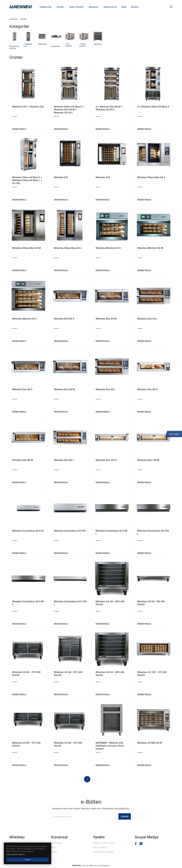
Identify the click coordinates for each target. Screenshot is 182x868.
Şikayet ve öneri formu (103, 843)
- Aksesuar (98, 43)
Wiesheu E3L (61, 177)
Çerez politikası (100, 847)
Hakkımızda (56, 843)
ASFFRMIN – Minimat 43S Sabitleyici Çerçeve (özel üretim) (110, 746)
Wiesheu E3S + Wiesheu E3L (28, 107)
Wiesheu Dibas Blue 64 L (68, 248)
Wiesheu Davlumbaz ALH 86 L (28, 603)
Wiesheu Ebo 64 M (106, 319)
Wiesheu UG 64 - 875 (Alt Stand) (68, 674)
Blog (53, 847)
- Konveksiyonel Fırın (15, 45)
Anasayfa (13, 19)
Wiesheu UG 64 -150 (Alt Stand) (151, 603)
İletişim (54, 852)
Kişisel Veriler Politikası (103, 852)
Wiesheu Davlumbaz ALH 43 (28, 531)
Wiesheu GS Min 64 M (149, 743)
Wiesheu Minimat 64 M (150, 248)
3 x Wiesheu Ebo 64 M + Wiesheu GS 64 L (109, 108)
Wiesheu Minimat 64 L (25, 319)
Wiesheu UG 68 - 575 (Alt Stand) (68, 744)
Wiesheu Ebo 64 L (147, 319)
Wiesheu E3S (103, 177)
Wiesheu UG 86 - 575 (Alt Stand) (26, 744)
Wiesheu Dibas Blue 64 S (151, 177)
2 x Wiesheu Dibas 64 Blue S (153, 107)
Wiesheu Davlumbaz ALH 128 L (70, 603)
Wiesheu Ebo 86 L (64, 460)
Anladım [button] (27, 860)
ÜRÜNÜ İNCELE (19, 129)
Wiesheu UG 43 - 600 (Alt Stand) (110, 603)
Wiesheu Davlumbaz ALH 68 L (111, 532)
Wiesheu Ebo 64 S (64, 319)
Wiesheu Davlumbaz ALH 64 (70, 531)
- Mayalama (42, 43)
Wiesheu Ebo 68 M (64, 389)
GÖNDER (125, 817)
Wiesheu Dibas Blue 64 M (26, 248)
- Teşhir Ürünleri (84, 44)
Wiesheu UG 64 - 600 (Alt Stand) (110, 674)
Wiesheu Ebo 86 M (23, 460)
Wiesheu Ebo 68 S (22, 389)
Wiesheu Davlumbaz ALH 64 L (153, 532)
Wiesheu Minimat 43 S (108, 248)
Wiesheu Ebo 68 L (106, 389)
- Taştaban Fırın (28, 44)
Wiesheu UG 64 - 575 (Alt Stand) (26, 674)
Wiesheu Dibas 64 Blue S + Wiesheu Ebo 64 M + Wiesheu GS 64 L (69, 109)
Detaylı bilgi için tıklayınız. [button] (16, 854)
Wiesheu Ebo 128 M (148, 460)
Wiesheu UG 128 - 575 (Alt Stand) (152, 674)
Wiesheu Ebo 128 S (106, 460)
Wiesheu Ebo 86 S (147, 389)
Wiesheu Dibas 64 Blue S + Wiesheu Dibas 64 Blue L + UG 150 (27, 180)
